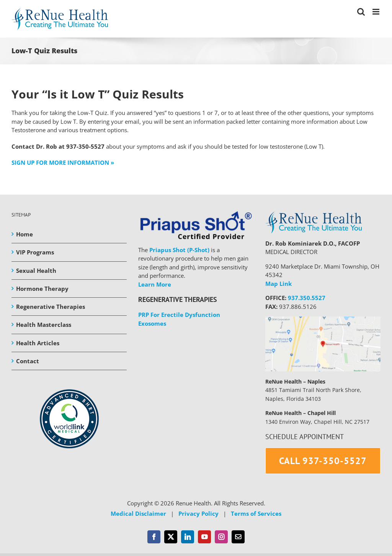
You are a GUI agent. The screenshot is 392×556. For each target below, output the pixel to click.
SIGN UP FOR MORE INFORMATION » (63, 162)
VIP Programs (35, 252)
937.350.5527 (307, 298)
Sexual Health (36, 271)
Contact (28, 361)
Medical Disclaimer (138, 513)
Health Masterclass (44, 325)
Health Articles (38, 343)
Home (24, 234)
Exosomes (152, 323)
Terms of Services (256, 513)
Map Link (278, 284)
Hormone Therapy (42, 289)
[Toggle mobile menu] (376, 12)
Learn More (155, 284)
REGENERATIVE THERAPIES (178, 299)
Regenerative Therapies (51, 307)
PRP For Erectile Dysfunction (179, 315)
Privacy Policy (198, 513)
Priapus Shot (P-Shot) (179, 250)
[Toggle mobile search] (361, 12)
